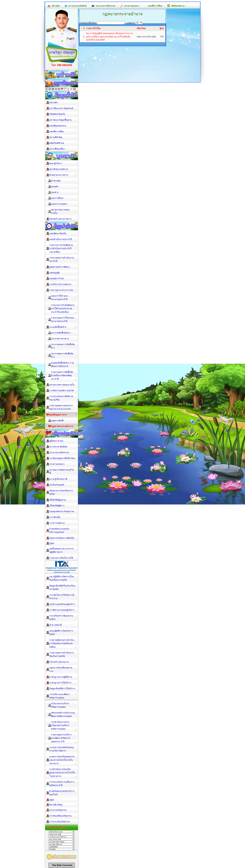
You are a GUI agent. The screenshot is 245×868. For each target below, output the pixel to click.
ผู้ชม (162, 28)
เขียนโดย (141, 28)
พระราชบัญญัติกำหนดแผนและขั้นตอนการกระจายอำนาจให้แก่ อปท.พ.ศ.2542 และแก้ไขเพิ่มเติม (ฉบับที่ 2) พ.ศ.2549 (110, 37)
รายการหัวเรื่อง (93, 28)
